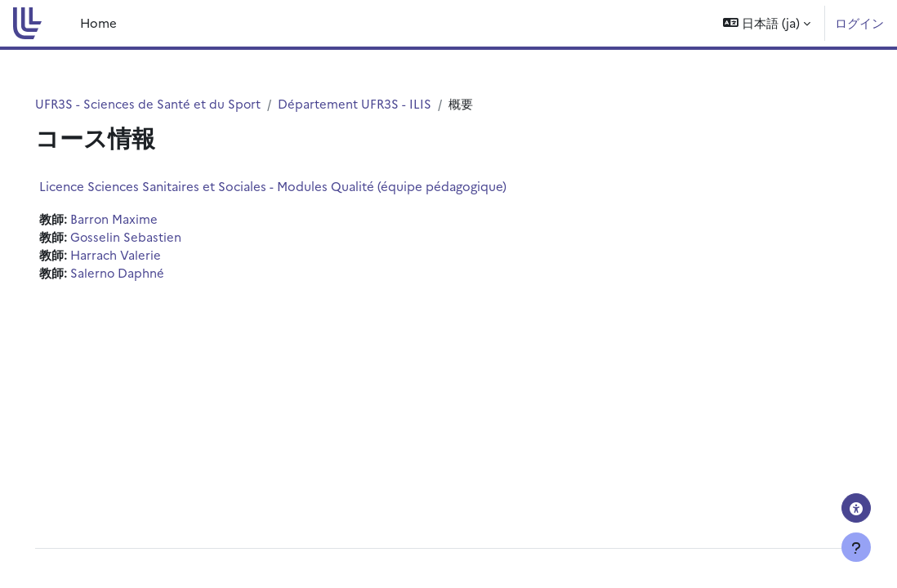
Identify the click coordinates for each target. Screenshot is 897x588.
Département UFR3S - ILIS (379, 103)
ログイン (859, 22)
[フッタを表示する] (856, 547)
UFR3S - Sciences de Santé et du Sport (172, 103)
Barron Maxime (137, 218)
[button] (767, 23)
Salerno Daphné (141, 273)
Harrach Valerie (138, 255)
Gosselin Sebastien (149, 236)
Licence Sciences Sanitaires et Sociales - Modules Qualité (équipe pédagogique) (296, 186)
